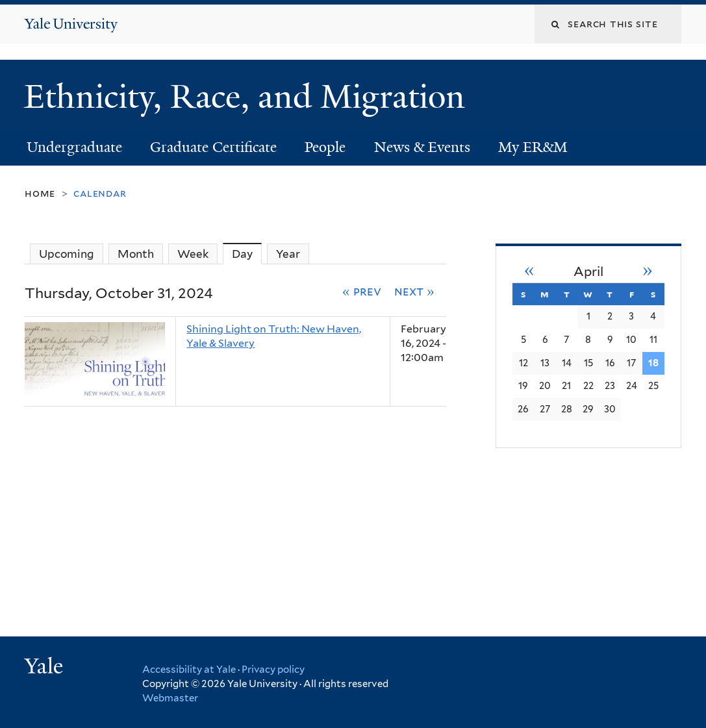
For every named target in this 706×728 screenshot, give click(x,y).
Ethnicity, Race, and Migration (249, 97)
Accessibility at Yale (189, 670)
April (588, 271)
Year (288, 254)
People (325, 147)
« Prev (362, 291)
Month (136, 254)
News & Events (422, 147)
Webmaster (170, 698)
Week (193, 254)
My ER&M (533, 147)
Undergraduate (74, 147)
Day (247, 254)
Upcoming (67, 254)
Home (40, 193)
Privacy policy (273, 670)
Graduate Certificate (213, 147)
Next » (414, 291)
